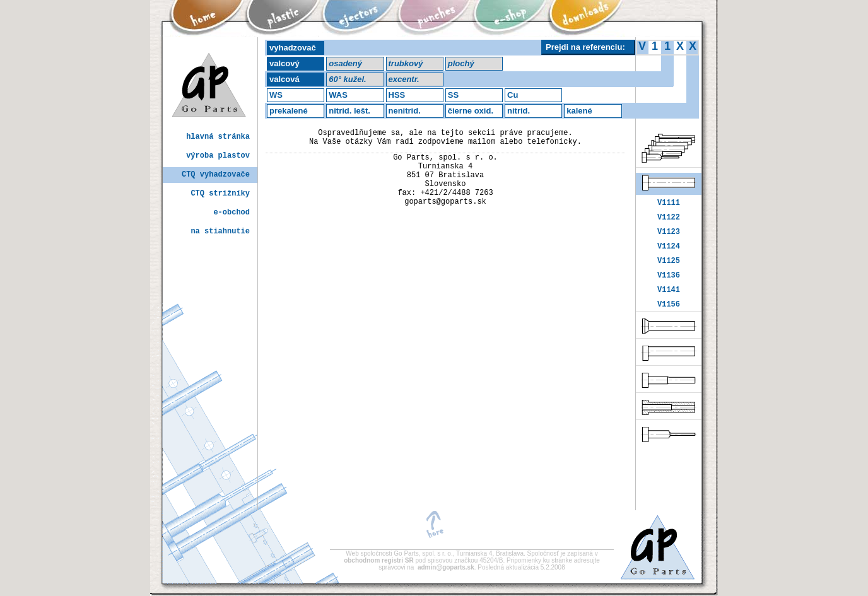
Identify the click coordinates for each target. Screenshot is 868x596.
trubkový (406, 63)
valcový (284, 63)
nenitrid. (405, 111)
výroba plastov (218, 156)
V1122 (669, 220)
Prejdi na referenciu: (585, 47)
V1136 (669, 286)
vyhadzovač (293, 48)
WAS (338, 95)
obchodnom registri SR (379, 560)
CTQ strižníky (220, 194)
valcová (284, 79)
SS (453, 95)
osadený (345, 63)
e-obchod (232, 213)
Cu (513, 95)
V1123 (669, 237)
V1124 (669, 253)
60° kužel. (347, 79)
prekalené (289, 111)
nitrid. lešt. (349, 111)
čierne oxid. (471, 111)
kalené (579, 111)
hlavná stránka (218, 137)
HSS (397, 95)
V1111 (669, 204)
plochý (461, 63)
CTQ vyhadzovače (216, 175)
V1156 (669, 319)
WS (276, 95)
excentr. (404, 79)
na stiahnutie (220, 232)
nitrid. (519, 111)
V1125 (669, 270)
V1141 (669, 302)
